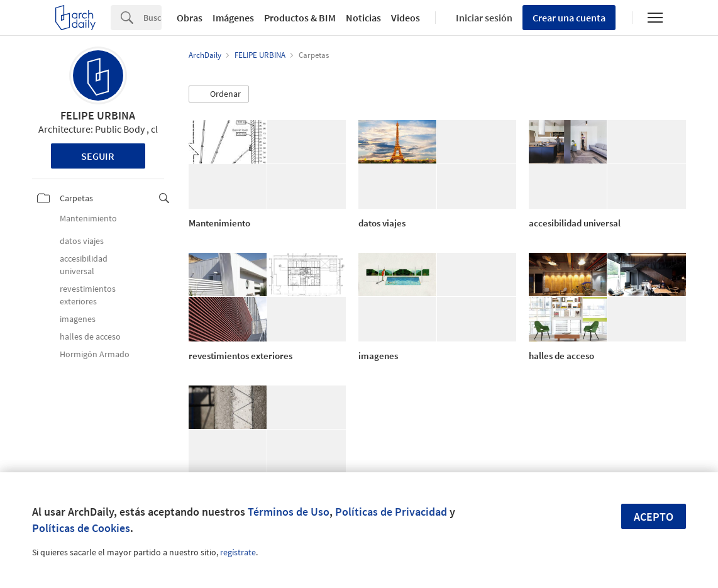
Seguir (98, 156)
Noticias (363, 18)
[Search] (152, 18)
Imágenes (233, 18)
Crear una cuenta (569, 18)
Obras (190, 18)
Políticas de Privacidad (391, 512)
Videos (406, 18)
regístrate (238, 552)
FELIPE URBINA (98, 115)
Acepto (654, 517)
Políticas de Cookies (81, 528)
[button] (219, 94)
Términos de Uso (289, 512)
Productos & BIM (300, 18)
